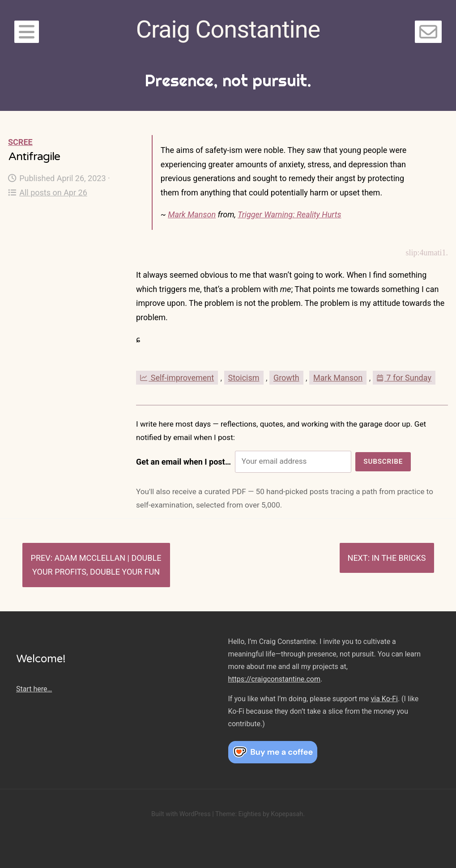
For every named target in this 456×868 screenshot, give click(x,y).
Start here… (34, 689)
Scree (20, 142)
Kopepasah (287, 814)
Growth (286, 378)
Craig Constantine (228, 29)
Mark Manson (192, 214)
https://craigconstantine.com (274, 679)
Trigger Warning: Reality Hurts (289, 214)
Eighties (249, 814)
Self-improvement (177, 378)
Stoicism (244, 378)
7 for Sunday (404, 378)
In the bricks (398, 558)
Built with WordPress (181, 814)
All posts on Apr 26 (48, 193)
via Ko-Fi (384, 699)
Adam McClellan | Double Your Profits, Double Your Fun (97, 565)
